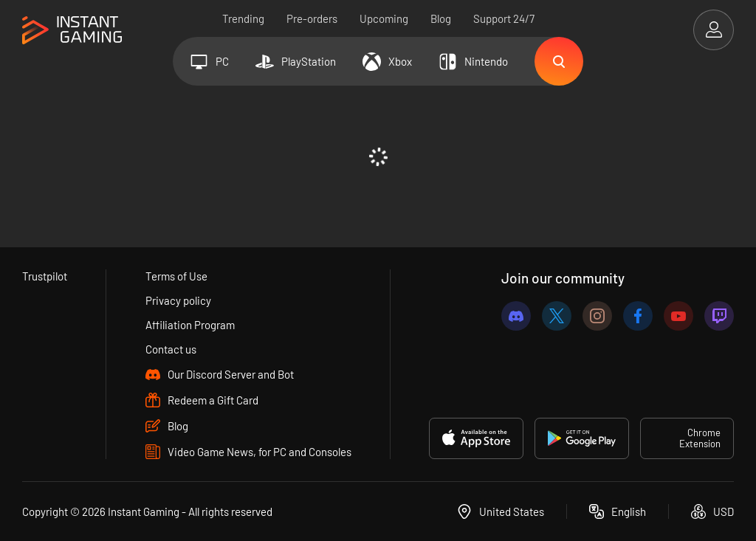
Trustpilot (45, 276)
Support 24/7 (504, 18)
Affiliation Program (190, 325)
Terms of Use (176, 276)
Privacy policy (178, 300)
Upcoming (384, 18)
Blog (441, 18)
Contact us (171, 349)
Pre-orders (312, 18)
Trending (243, 18)
